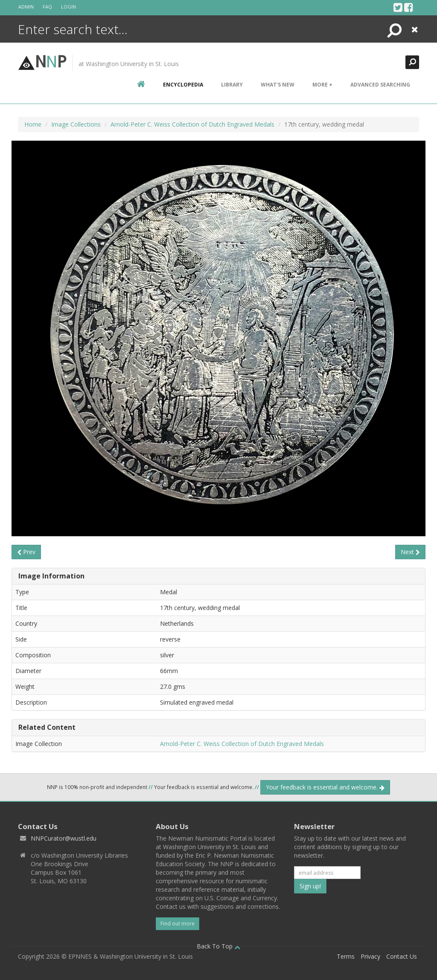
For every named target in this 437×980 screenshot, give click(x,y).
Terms (346, 956)
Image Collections (76, 124)
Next (410, 552)
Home (33, 124)
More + (322, 85)
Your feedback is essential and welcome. (325, 787)
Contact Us (402, 956)
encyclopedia (183, 85)
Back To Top (218, 946)
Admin (26, 7)
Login (68, 7)
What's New (278, 85)
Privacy (370, 956)
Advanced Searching (380, 85)
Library (232, 85)
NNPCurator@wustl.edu (64, 838)
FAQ (47, 7)
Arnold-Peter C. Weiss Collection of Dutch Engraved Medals (192, 124)
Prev (26, 552)
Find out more (178, 924)
